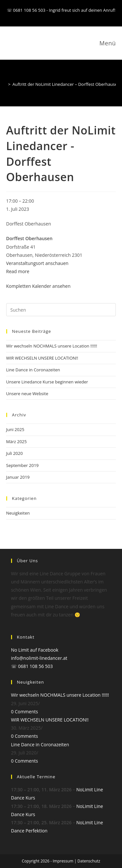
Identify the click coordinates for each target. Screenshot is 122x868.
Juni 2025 (15, 429)
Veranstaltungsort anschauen (37, 263)
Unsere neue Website (27, 394)
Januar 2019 (18, 477)
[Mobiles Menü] (107, 43)
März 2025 (16, 442)
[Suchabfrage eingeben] (61, 310)
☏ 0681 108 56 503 (32, 666)
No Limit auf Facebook (35, 650)
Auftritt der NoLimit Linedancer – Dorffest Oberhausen (66, 84)
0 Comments (25, 712)
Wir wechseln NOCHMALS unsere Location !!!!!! (52, 346)
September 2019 (22, 465)
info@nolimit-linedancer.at (39, 658)
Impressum (63, 861)
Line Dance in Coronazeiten (33, 370)
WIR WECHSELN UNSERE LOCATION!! (42, 358)
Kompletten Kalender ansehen (38, 286)
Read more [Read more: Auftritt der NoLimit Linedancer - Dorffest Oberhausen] (18, 271)
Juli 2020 (14, 453)
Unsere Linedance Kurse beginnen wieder (47, 382)
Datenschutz (89, 861)
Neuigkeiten (18, 513)
